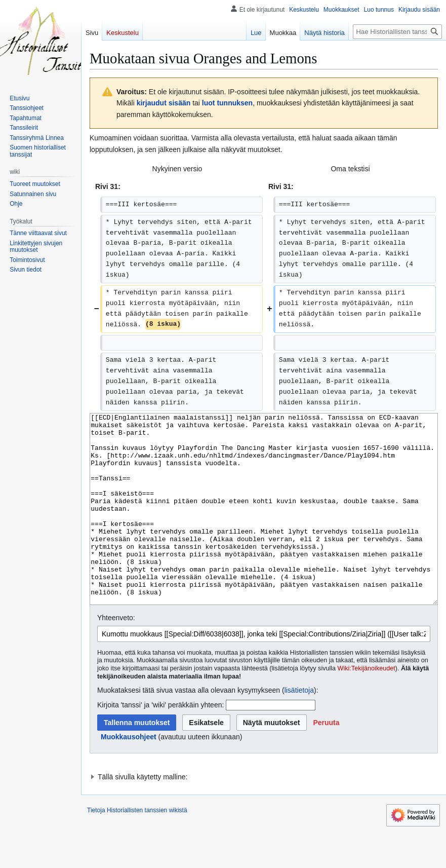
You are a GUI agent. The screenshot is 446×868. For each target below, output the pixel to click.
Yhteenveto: (116, 656)
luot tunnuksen (227, 103)
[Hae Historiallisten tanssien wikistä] (397, 32)
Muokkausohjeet (129, 775)
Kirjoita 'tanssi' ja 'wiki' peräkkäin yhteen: (160, 743)
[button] (326, 761)
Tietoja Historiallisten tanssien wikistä (137, 848)
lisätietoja (299, 728)
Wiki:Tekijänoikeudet (367, 706)
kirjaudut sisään (164, 103)
